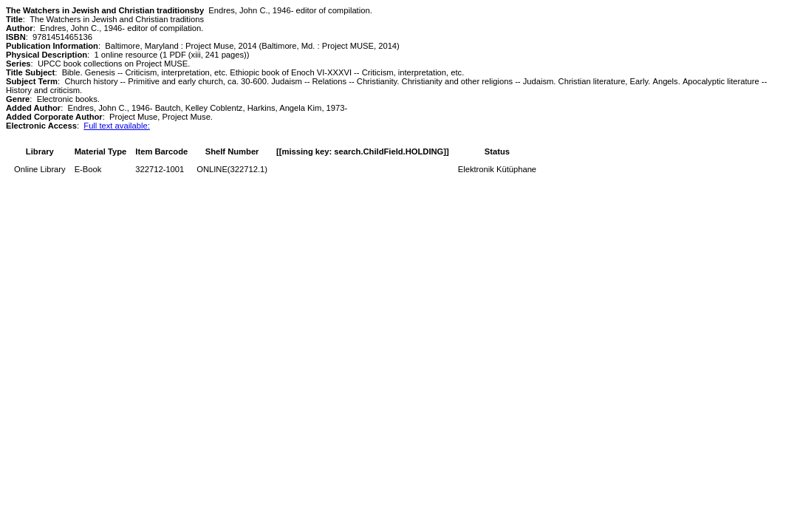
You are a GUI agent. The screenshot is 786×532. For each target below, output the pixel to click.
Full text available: (117, 126)
